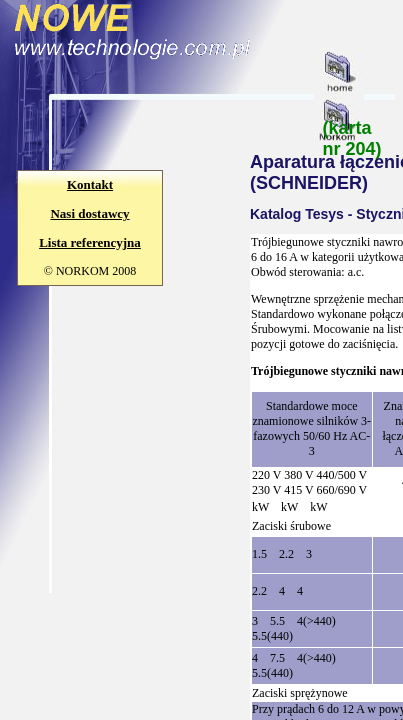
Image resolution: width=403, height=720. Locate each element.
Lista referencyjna (90, 242)
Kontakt (90, 184)
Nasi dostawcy (89, 213)
